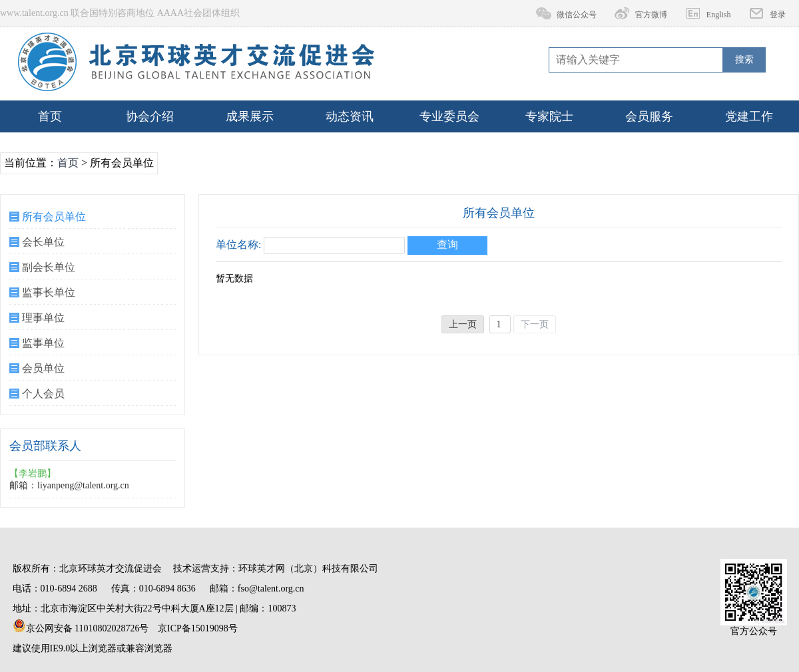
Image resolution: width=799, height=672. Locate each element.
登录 (778, 15)
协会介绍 (150, 116)
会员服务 (649, 116)
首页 (50, 116)
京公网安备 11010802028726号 (81, 626)
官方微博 (651, 15)
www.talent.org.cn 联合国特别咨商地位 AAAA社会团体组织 (120, 13)
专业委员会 (449, 116)
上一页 (463, 324)
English (719, 15)
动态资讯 (350, 116)
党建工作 (749, 116)
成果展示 (250, 116)
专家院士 (549, 116)
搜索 (744, 60)
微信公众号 (577, 15)
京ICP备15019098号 (198, 628)
